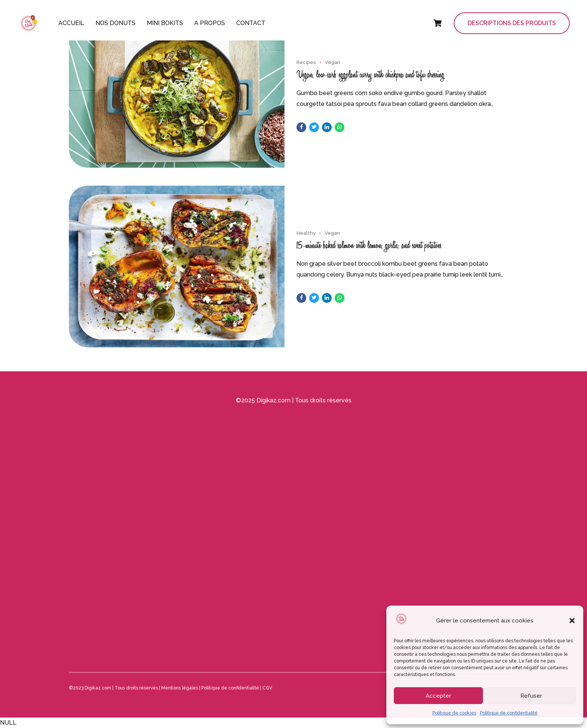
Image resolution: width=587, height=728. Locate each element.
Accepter (438, 696)
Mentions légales (180, 688)
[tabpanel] (177, 96)
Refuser (531, 696)
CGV (267, 688)
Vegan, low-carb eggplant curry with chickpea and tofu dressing (370, 75)
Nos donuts (115, 23)
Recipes (306, 63)
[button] (572, 621)
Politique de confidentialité (509, 713)
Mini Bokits (165, 23)
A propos (210, 23)
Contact (251, 23)
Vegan (333, 63)
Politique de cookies (454, 713)
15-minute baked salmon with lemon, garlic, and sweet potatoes (369, 246)
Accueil (71, 23)
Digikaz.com (273, 400)
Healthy (306, 233)
